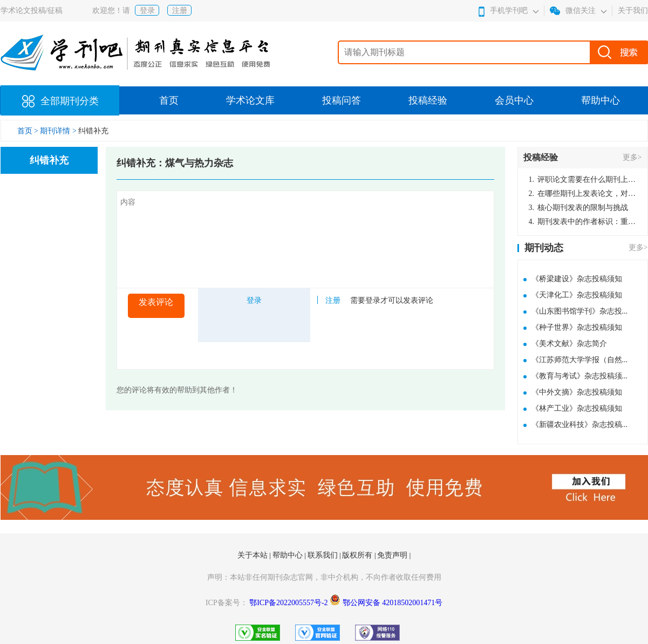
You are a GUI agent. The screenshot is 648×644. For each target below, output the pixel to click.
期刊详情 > (58, 131)
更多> (632, 157)
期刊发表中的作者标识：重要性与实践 (583, 222)
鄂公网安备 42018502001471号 (393, 603)
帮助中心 (601, 100)
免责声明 (393, 555)
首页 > (29, 131)
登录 (147, 11)
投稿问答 (342, 100)
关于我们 (633, 11)
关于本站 (254, 555)
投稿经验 (428, 100)
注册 (180, 11)
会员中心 (514, 100)
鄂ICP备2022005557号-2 (289, 603)
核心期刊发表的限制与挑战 (579, 208)
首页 (169, 100)
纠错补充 (93, 131)
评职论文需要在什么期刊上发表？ (583, 179)
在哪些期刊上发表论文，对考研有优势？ (583, 194)
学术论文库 (250, 100)
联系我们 (324, 555)
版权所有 (358, 555)
